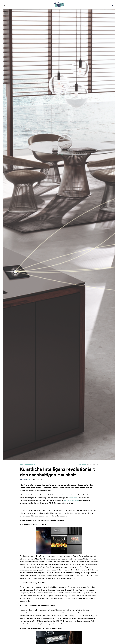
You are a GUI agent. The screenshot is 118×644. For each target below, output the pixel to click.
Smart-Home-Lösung (71, 500)
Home (79, 464)
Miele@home (74, 498)
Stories (84, 464)
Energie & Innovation (28, 464)
